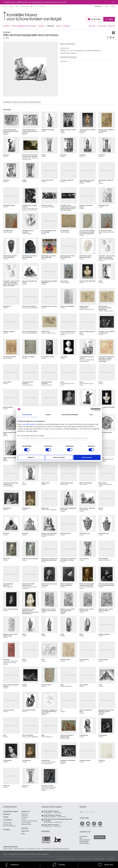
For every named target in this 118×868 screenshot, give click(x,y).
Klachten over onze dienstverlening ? (66, 859)
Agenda (41, 26)
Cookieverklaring (111, 859)
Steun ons (25, 831)
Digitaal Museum (27, 824)
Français (106, 6)
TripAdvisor (100, 827)
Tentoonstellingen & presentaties (24, 26)
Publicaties (25, 816)
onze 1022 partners (29, 424)
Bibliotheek (25, 814)
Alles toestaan (87, 457)
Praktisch (6, 26)
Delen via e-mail (113, 37)
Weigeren (31, 457)
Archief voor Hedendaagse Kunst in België (29, 822)
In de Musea (8, 820)
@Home (112, 26)
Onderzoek (102, 26)
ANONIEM (64, 61)
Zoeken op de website (31, 6)
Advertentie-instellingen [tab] (70, 415)
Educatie (92, 26)
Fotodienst (25, 817)
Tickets (111, 19)
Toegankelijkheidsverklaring (85, 859)
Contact (11, 6)
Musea (59, 26)
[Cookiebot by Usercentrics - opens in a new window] (92, 409)
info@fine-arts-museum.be (61, 849)
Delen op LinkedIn (111, 37)
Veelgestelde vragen (11, 811)
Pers (17, 6)
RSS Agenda (83, 836)
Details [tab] (48, 415)
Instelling (66, 26)
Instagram (94, 827)
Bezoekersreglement (9, 826)
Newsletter (101, 837)
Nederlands (98, 6)
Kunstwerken (113, 33)
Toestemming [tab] (27, 415)
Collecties (50, 26)
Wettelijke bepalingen (99, 859)
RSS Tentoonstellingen (85, 839)
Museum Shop (8, 824)
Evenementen (25, 6)
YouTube (88, 827)
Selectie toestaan (59, 457)
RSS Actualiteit (84, 841)
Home (5, 6)
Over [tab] (91, 415)
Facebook (82, 827)
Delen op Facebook (108, 37)
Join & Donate (96, 19)
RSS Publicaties (84, 843)
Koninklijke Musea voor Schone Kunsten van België (4, 12)
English (113, 6)
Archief (24, 819)
